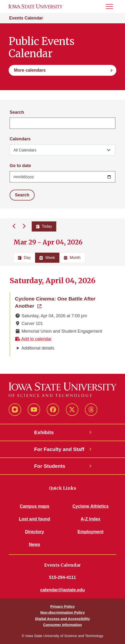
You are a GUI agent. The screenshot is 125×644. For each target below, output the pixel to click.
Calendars (20, 139)
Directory (34, 532)
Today (44, 226)
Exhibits (44, 432)
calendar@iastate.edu (62, 590)
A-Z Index (90, 519)
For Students (50, 466)
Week (47, 258)
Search (17, 112)
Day (24, 258)
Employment (90, 532)
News (34, 544)
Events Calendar (26, 18)
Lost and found (35, 519)
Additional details (38, 348)
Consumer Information (63, 625)
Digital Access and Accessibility (62, 619)
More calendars (30, 70)
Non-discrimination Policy (62, 612)
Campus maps (34, 506)
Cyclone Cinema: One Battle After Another (58, 302)
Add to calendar (33, 339)
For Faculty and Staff (59, 449)
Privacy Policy (62, 606)
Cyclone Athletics (90, 506)
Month (72, 258)
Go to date (20, 166)
